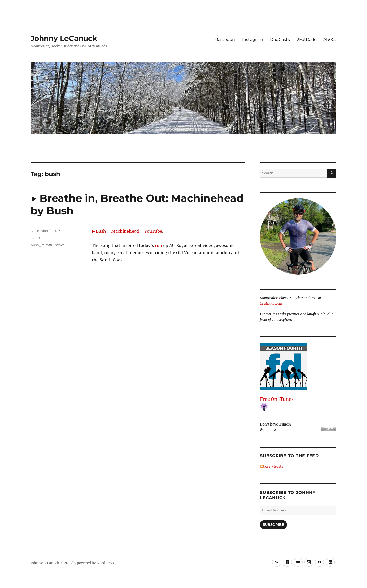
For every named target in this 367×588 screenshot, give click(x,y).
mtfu (49, 245)
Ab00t (330, 39)
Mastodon (225, 39)
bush (35, 245)
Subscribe (273, 524)
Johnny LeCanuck (64, 38)
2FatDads (307, 39)
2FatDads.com (271, 303)
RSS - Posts (272, 466)
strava (60, 245)
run (159, 245)
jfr (42, 245)
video (35, 238)
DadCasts (280, 39)
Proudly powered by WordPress (89, 563)
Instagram (253, 39)
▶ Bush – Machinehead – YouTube (127, 231)
